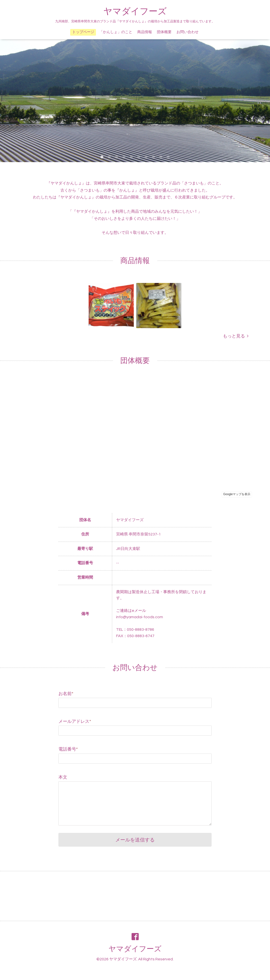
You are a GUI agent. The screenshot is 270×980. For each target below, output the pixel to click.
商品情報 (145, 32)
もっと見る (236, 336)
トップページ (83, 32)
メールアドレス (75, 721)
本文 (63, 777)
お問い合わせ (188, 32)
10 (168, 157)
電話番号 (68, 749)
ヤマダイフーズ (135, 12)
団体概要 (164, 32)
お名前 (66, 694)
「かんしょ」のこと (116, 32)
